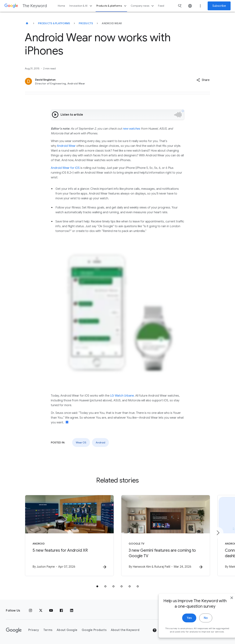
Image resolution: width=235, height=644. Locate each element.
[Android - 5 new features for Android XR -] (69, 536)
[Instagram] (30, 611)
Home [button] (61, 6)
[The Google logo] (14, 630)
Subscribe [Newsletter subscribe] (219, 6)
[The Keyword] (27, 23)
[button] (203, 80)
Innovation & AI (81, 6)
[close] (224, 607)
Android (100, 442)
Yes (181, 627)
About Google (67, 630)
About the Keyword (125, 630)
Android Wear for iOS (65, 168)
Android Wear (66, 146)
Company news (143, 6)
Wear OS (81, 442)
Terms (48, 630)
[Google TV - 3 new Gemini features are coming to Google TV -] (166, 536)
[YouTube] (51, 611)
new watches (131, 129)
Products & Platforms (54, 23)
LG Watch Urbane (122, 396)
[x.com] (41, 611)
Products (86, 23)
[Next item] (218, 533)
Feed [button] (161, 6)
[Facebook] (61, 611)
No (198, 627)
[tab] (97, 586)
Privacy (34, 630)
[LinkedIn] (72, 611)
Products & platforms (112, 6)
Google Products (94, 630)
